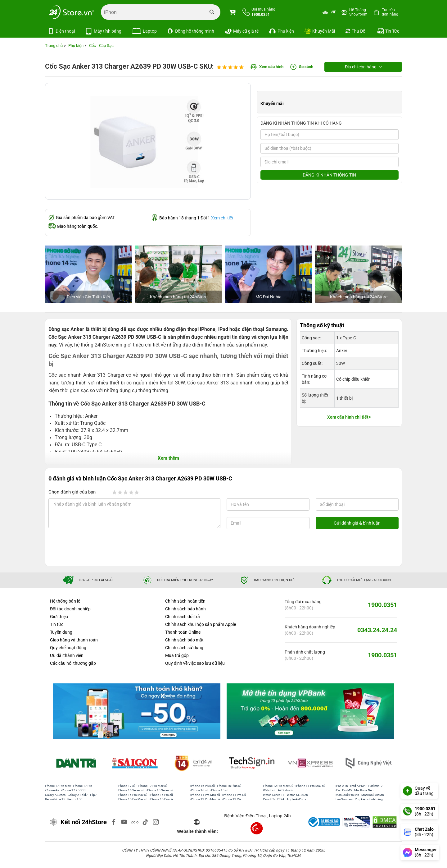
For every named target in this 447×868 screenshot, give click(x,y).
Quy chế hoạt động (68, 648)
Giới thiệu (59, 617)
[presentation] (99, 548)
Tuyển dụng (61, 632)
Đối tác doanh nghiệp (70, 609)
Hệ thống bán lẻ (65, 601)
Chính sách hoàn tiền (185, 601)
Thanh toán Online (183, 632)
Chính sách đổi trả (183, 617)
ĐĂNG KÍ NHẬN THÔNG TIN (329, 175)
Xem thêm (168, 458)
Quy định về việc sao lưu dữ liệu (195, 663)
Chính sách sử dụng (184, 648)
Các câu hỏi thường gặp (73, 663)
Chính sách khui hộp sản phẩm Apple (201, 624)
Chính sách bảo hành (185, 609)
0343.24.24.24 (377, 630)
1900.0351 (382, 605)
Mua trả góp (177, 655)
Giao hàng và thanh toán (74, 640)
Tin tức (57, 624)
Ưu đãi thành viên (67, 655)
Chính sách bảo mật (184, 640)
